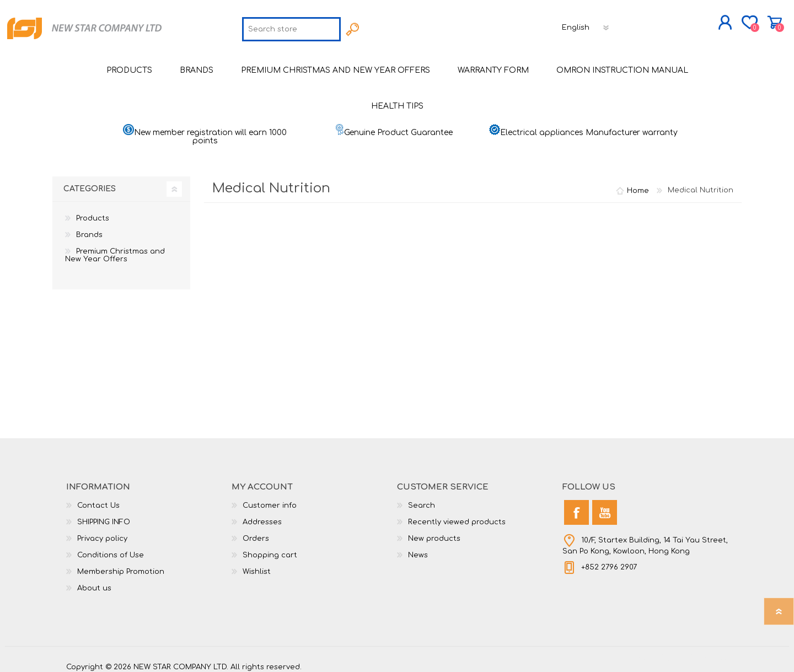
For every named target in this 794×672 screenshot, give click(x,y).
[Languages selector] (586, 24)
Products (93, 211)
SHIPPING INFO (104, 514)
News (418, 547)
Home (638, 182)
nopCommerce (700, 650)
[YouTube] (605, 505)
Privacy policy (102, 531)
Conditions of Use (111, 547)
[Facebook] (576, 505)
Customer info (270, 498)
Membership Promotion (121, 564)
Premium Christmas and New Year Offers (115, 248)
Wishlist (257, 564)
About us (94, 580)
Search (422, 498)
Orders (256, 531)
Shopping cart (737, 19)
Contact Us (98, 498)
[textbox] (291, 25)
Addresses (262, 514)
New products (434, 531)
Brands (89, 227)
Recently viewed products (457, 514)
